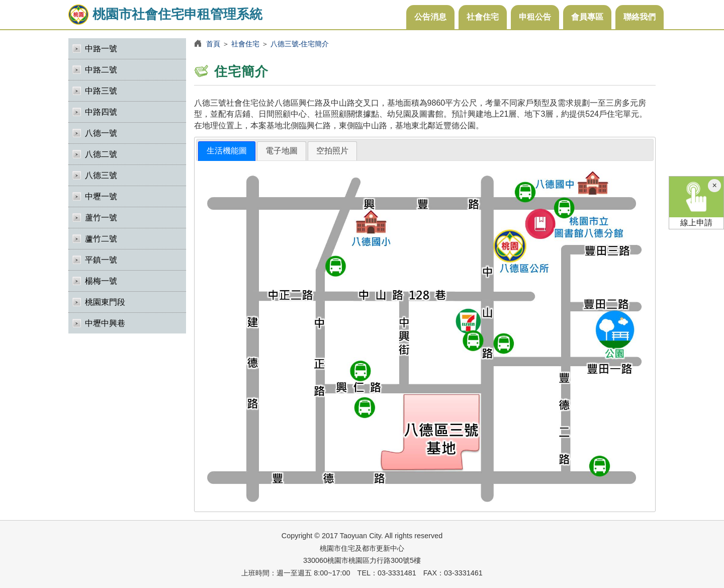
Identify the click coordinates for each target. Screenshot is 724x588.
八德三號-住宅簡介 (300, 44)
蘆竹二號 (101, 239)
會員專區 (587, 17)
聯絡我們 (640, 17)
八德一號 (101, 133)
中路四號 (101, 112)
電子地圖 (282, 151)
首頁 (213, 44)
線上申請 (696, 202)
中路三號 (101, 91)
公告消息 (430, 17)
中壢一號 (101, 196)
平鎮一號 (101, 260)
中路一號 (101, 49)
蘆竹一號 (101, 218)
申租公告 (535, 17)
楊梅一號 (101, 281)
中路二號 (101, 70)
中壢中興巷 (105, 323)
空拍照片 (332, 151)
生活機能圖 (227, 151)
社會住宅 (483, 17)
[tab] (227, 151)
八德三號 (101, 175)
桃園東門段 (105, 302)
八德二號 (101, 154)
